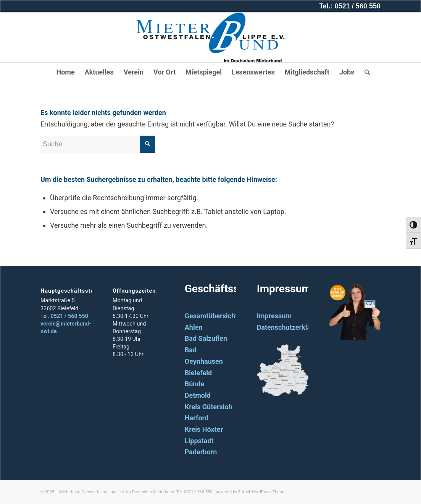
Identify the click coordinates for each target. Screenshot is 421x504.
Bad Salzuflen (206, 338)
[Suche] (365, 72)
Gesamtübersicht (211, 316)
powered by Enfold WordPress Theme (251, 492)
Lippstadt (199, 441)
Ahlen (194, 327)
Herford (197, 418)
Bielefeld (198, 373)
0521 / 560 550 (69, 316)
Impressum (274, 316)
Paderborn (201, 452)
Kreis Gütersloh (209, 407)
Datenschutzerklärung (291, 327)
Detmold (198, 395)
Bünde (195, 384)
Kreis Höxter (204, 429)
